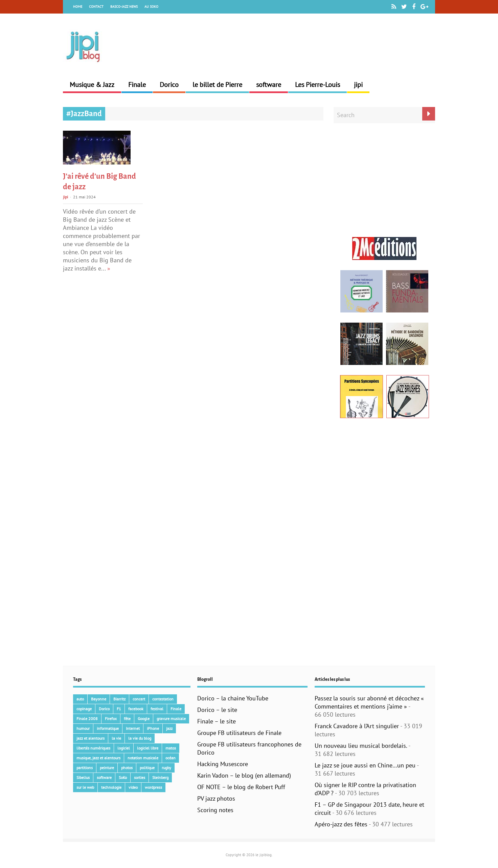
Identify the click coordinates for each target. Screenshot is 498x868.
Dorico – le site (217, 710)
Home (78, 7)
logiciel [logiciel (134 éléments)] (124, 748)
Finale (137, 85)
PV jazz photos (216, 798)
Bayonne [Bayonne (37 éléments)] (99, 699)
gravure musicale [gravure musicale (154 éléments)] (171, 719)
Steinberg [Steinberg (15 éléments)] (160, 777)
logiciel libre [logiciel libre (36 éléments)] (148, 748)
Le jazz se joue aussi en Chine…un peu (365, 765)
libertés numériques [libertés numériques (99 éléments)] (93, 748)
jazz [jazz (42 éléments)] (169, 728)
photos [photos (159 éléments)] (127, 768)
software (269, 85)
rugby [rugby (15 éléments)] (166, 768)
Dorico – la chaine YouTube (233, 698)
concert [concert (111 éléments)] (139, 699)
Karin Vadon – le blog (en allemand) (244, 775)
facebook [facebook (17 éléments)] (136, 709)
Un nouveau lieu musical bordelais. (361, 746)
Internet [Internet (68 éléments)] (133, 728)
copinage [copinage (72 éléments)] (84, 709)
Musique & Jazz (92, 85)
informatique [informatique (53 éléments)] (108, 728)
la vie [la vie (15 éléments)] (116, 738)
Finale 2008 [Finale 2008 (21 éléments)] (87, 719)
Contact (96, 7)
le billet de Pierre (217, 85)
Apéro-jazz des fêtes (341, 824)
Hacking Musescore (223, 764)
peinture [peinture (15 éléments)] (107, 768)
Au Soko (151, 7)
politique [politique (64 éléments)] (147, 768)
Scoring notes (215, 810)
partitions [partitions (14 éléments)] (85, 768)
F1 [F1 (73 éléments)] (119, 709)
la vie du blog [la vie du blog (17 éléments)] (140, 738)
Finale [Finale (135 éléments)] (176, 709)
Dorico (169, 85)
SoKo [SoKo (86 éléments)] (123, 777)
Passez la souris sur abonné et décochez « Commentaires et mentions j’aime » (369, 702)
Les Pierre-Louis (318, 85)
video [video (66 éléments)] (133, 787)
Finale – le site (217, 721)
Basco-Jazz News (124, 7)
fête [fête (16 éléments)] (127, 719)
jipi (358, 85)
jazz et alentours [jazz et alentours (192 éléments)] (90, 738)
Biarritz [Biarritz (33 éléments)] (119, 699)
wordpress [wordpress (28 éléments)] (153, 787)
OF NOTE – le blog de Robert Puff (241, 787)
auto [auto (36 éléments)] (80, 699)
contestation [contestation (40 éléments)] (163, 699)
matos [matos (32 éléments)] (171, 748)
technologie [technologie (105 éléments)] (111, 787)
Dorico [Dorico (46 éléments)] (104, 709)
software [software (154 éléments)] (104, 777)
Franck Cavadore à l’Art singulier (357, 726)
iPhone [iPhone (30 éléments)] (153, 728)
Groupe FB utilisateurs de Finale (239, 733)
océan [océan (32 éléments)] (171, 758)
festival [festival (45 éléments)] (157, 709)
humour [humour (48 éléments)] (83, 728)
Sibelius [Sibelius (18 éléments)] (83, 777)
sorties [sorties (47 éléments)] (140, 777)
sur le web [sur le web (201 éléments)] (85, 787)
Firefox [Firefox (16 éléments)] (111, 719)
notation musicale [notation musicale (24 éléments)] (143, 758)
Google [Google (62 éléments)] (144, 719)
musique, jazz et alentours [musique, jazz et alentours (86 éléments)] (98, 758)
